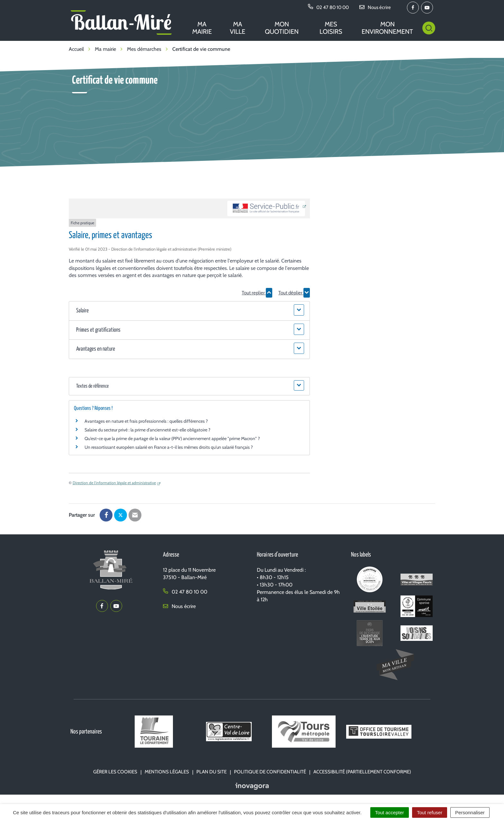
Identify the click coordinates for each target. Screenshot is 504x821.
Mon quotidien (282, 28)
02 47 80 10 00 (185, 592)
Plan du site (212, 772)
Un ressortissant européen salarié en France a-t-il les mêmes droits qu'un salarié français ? (169, 447)
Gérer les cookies (115, 772)
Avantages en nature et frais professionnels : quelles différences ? (146, 421)
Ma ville (238, 28)
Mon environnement (387, 28)
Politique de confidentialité (270, 772)
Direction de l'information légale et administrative (114, 483)
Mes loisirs (331, 28)
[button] (189, 311)
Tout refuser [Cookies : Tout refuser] (430, 812)
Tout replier (257, 293)
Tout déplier (294, 293)
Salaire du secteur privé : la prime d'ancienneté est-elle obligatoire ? (147, 430)
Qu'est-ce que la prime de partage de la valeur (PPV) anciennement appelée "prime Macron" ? (172, 438)
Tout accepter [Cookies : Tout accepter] (390, 812)
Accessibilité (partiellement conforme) (362, 772)
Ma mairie (202, 28)
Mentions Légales (167, 772)
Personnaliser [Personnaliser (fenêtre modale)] (470, 812)
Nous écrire (179, 606)
